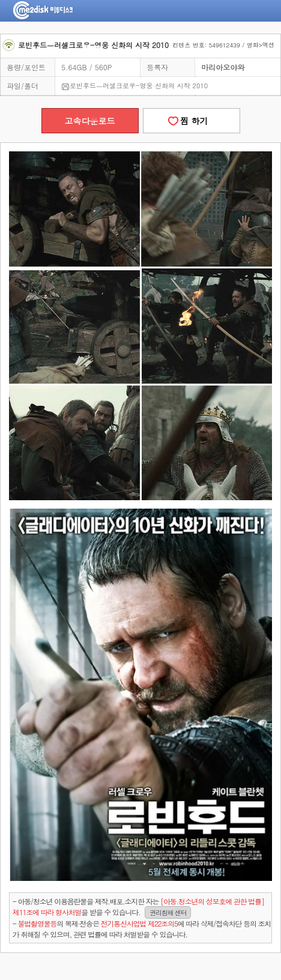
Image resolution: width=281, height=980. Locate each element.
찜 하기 (191, 121)
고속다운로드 (90, 121)
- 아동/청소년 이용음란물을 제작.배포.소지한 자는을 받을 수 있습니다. (138, 907)
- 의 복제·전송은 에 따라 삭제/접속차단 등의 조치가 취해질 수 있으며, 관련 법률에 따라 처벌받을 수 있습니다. (142, 929)
